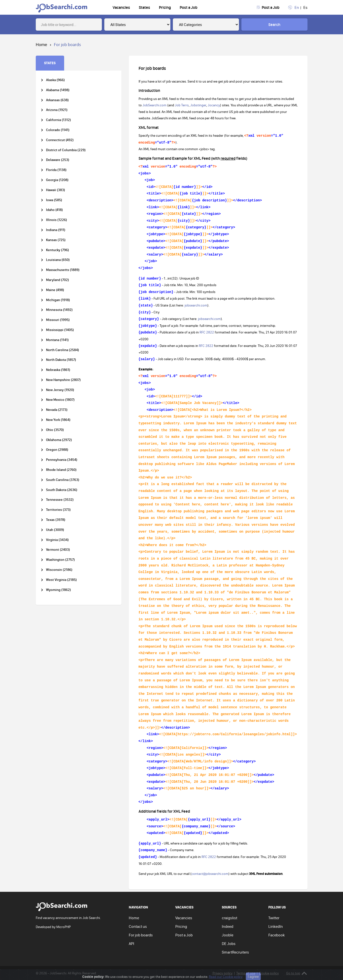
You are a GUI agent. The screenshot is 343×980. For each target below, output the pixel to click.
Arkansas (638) (57, 100)
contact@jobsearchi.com (210, 874)
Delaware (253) (58, 160)
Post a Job (189, 7)
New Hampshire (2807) (63, 380)
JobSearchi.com (154, 105)
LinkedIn (276, 926)
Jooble (228, 935)
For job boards (141, 935)
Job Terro (182, 105)
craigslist (230, 918)
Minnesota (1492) (59, 310)
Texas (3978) (56, 520)
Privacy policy (223, 973)
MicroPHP (64, 927)
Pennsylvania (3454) (62, 460)
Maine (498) (55, 290)
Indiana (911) (56, 230)
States (144, 7)
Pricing (165, 7)
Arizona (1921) (57, 110)
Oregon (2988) (57, 450)
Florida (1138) (56, 170)
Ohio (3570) (55, 430)
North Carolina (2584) (63, 350)
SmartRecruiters (235, 952)
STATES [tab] (50, 63)
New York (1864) (58, 420)
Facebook (277, 935)
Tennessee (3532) (60, 500)
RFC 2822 (207, 332)
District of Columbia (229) (66, 150)
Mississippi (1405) (60, 330)
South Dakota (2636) (62, 490)
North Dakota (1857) (61, 360)
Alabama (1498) (58, 90)
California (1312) (59, 120)
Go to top (297, 973)
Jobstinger (198, 105)
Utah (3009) (55, 530)
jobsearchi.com (196, 305)
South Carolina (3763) (63, 480)
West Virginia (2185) (61, 580)
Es (305, 7)
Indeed (228, 926)
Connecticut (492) (60, 140)
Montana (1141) (57, 340)
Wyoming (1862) (59, 590)
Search (274, 24)
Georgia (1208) (57, 180)
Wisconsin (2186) (59, 570)
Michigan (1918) (58, 300)
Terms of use (246, 973)
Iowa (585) (54, 200)
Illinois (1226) (57, 220)
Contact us (138, 926)
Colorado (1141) (58, 130)
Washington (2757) (60, 560)
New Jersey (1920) (60, 390)
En (297, 7)
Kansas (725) (56, 240)
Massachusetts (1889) (63, 270)
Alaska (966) (55, 80)
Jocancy (214, 105)
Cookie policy (269, 973)
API (131, 943)
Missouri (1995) (58, 320)
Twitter (274, 918)
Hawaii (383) (56, 190)
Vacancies (121, 7)
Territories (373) (58, 510)
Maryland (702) (58, 280)
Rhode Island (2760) (61, 470)
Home (134, 918)
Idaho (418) (54, 210)
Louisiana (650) (58, 260)
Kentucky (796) (58, 250)
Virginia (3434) (57, 540)
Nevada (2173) (57, 410)
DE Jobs (229, 943)
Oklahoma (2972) (59, 440)
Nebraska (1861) (58, 370)
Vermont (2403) (58, 550)
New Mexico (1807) (60, 400)
